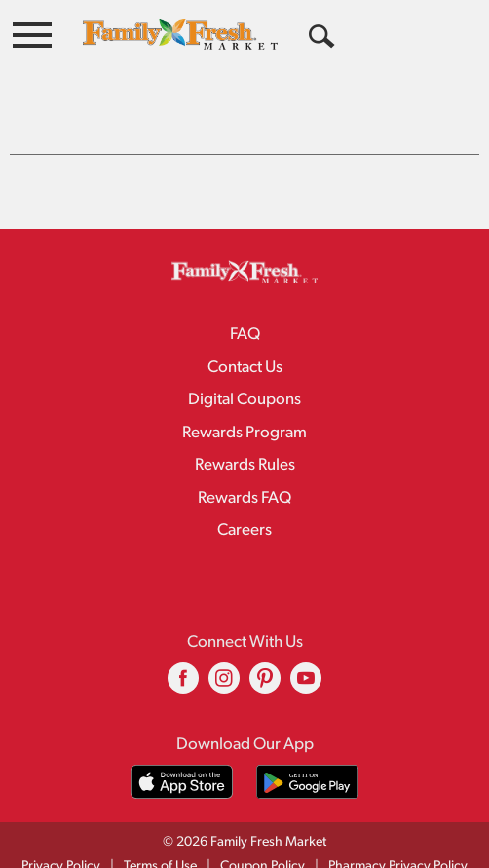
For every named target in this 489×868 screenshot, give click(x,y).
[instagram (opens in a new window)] (224, 646)
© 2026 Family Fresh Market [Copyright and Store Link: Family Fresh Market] (244, 803)
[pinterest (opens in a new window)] (265, 646)
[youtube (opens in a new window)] (306, 646)
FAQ (245, 296)
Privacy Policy (61, 828)
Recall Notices (257, 848)
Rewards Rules (245, 426)
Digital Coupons (244, 361)
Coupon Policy (263, 828)
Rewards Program (244, 394)
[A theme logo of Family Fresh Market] (180, 34)
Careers (244, 491)
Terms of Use (160, 828)
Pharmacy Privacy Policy (398, 828)
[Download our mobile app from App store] (182, 743)
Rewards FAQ (244, 459)
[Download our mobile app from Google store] (307, 743)
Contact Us (245, 329)
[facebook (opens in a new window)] (183, 646)
